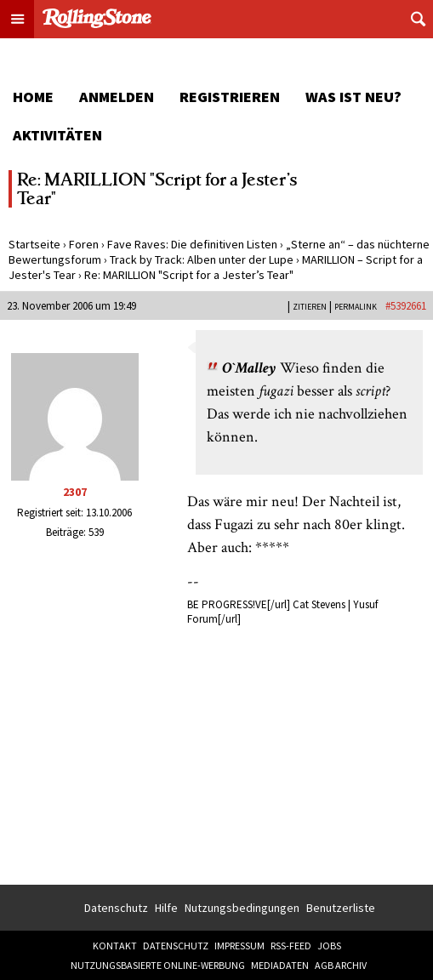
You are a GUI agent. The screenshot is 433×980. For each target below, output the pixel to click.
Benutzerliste (341, 908)
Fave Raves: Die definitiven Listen (192, 244)
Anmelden (117, 97)
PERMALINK (356, 307)
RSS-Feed (291, 946)
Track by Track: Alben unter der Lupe (202, 259)
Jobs (329, 946)
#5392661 (406, 306)
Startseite (34, 244)
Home (33, 97)
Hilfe (166, 908)
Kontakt (115, 946)
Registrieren (230, 97)
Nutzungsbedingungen (242, 908)
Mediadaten (280, 965)
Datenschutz (116, 908)
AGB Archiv (341, 965)
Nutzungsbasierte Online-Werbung (158, 965)
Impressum (239, 946)
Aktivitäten (57, 135)
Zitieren (310, 307)
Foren (84, 244)
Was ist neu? (353, 97)
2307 (75, 492)
